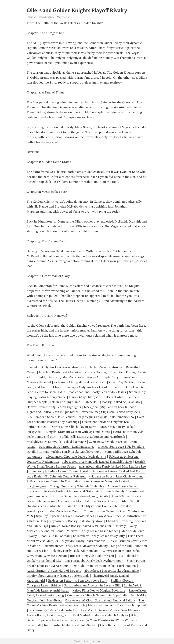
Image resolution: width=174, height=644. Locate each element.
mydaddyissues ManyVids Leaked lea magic (56, 442)
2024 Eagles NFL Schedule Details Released (56, 476)
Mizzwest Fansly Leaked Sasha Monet (92, 531)
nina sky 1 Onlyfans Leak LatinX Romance (93, 387)
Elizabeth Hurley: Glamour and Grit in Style (72, 491)
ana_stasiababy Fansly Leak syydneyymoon (94, 561)
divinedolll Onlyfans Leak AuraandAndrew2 (57, 367)
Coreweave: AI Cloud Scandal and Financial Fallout (100, 600)
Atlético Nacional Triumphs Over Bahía (53, 481)
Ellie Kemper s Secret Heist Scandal (51, 417)
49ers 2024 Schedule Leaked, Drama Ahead (59, 471)
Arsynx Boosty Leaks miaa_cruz (48, 615)
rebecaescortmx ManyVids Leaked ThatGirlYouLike (97, 462)
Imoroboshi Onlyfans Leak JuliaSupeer (70, 625)
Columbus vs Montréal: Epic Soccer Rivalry (88, 501)
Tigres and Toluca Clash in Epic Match (53, 412)
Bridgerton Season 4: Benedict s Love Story (78, 581)
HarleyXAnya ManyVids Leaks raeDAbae (97, 397)
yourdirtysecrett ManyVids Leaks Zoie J (54, 511)
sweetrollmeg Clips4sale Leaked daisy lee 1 (111, 412)
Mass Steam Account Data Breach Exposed (117, 605)
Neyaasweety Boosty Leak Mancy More (76, 521)
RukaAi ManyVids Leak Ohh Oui (92, 556)
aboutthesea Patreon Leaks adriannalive (112, 571)
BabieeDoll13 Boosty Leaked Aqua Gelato (112, 402)
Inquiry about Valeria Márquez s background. (58, 576)
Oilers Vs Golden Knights (40, 17)
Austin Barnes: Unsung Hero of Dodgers (54, 571)
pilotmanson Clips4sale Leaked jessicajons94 (76, 457)
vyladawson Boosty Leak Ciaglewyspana (116, 476)
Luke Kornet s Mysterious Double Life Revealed (99, 506)
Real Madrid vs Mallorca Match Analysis (100, 615)
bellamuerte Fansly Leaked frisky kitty (99, 536)
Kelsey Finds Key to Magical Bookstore (99, 590)
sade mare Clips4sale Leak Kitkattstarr (80, 382)
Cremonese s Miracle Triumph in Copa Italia (97, 595)
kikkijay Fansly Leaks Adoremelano (76, 551)
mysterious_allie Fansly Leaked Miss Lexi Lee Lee (112, 466)
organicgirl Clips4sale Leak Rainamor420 (106, 417)
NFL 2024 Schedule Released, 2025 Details (79, 496)
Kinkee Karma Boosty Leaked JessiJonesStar (81, 526)
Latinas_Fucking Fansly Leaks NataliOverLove (70, 452)
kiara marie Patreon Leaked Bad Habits (118, 471)
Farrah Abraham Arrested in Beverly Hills (93, 585)
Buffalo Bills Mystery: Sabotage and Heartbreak (92, 437)
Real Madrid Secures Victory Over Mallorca (110, 610)
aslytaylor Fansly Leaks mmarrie (84, 541)
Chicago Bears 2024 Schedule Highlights (77, 486)
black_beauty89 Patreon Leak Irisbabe (110, 407)
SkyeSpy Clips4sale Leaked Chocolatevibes (65, 516)
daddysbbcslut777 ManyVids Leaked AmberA (68, 377)
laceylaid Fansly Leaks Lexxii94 (60, 372)
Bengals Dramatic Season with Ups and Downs (78, 432)
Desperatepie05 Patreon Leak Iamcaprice (67, 447)
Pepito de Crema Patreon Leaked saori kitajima (104, 566)
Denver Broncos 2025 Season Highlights (54, 407)
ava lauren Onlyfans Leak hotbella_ (53, 610)
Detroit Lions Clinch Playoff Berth (74, 427)
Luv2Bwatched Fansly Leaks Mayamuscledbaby (76, 546)
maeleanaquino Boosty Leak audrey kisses (97, 392)
